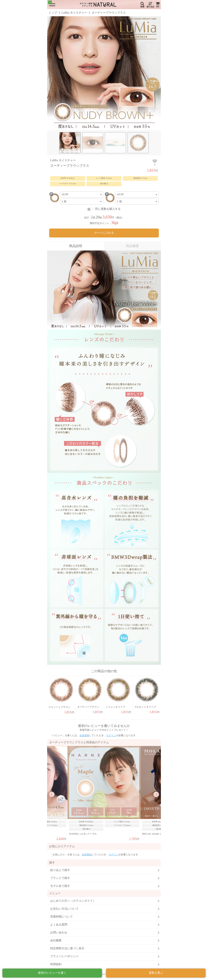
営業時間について (62, 917)
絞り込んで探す (60, 870)
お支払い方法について (64, 909)
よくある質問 (59, 925)
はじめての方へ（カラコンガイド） (73, 901)
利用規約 (56, 964)
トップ (53, 13)
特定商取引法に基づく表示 (67, 948)
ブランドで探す (60, 878)
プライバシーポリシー (64, 956)
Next (156, 794)
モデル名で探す (60, 886)
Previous (52, 794)
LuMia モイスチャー (74, 13)
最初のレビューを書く (52, 973)
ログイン (111, 735)
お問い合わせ (59, 933)
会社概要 (56, 940)
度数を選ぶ (156, 973)
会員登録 (84, 735)
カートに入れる (104, 233)
